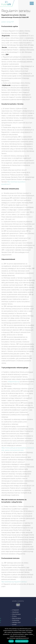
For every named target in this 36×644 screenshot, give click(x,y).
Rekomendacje (16, 618)
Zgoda (11, 641)
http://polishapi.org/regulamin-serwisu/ (14, 582)
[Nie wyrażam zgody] (34, 635)
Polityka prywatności (22, 641)
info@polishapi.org (13, 382)
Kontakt (14, 624)
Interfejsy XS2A (16, 622)
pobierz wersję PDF (8, 22)
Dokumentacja (16, 614)
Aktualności (15, 612)
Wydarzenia (16, 620)
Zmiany (14, 616)
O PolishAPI (15, 610)
